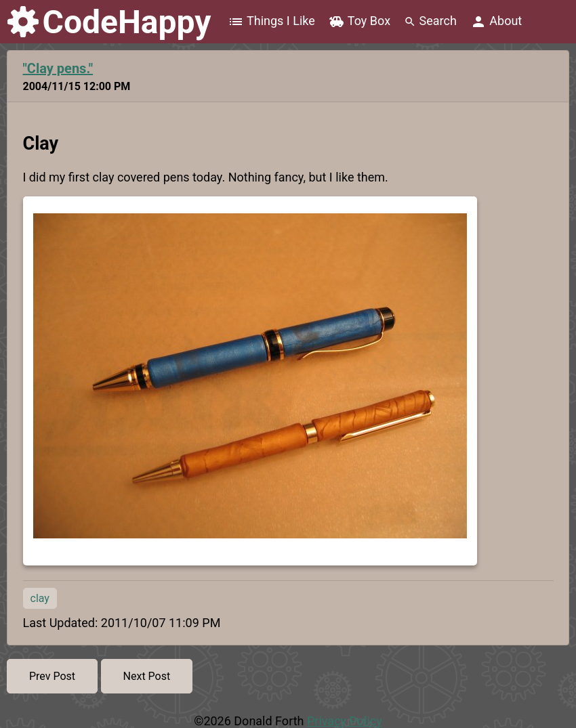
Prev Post (52, 676)
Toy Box (359, 22)
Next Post (147, 676)
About (496, 22)
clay (40, 598)
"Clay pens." (58, 68)
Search (430, 21)
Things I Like (271, 22)
